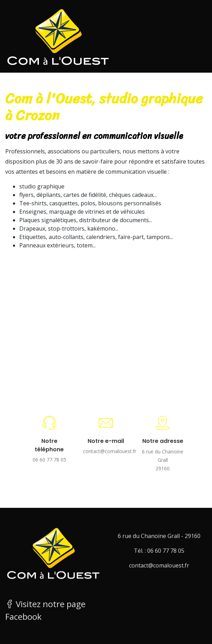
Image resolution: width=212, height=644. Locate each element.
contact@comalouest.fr (106, 451)
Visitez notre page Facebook (45, 610)
